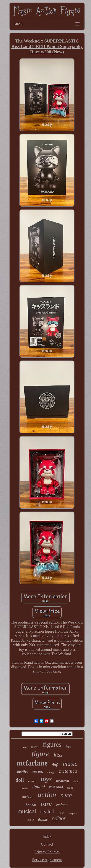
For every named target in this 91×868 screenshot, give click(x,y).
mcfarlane (32, 763)
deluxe (43, 820)
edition (59, 819)
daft (55, 765)
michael (56, 787)
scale (31, 820)
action (47, 795)
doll (20, 780)
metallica (68, 771)
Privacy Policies (47, 852)
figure (41, 754)
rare (46, 803)
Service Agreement (47, 860)
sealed (47, 811)
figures (52, 744)
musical (27, 811)
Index (47, 836)
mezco (32, 781)
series (38, 771)
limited (39, 787)
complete (72, 814)
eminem (62, 805)
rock (76, 781)
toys (46, 779)
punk (61, 813)
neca (66, 795)
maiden (24, 788)
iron (68, 747)
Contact (47, 844)
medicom (63, 781)
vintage (51, 772)
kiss (58, 755)
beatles (23, 772)
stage (70, 788)
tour (25, 747)
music (70, 764)
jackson (28, 796)
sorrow (35, 747)
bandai (31, 805)
